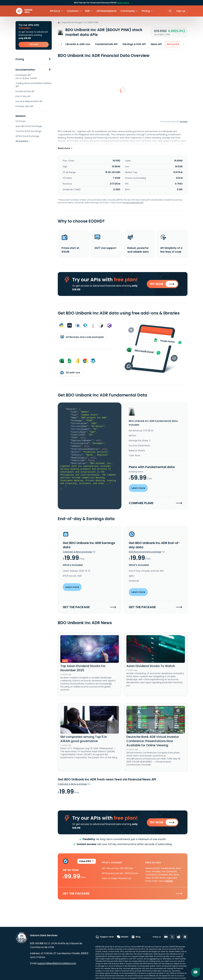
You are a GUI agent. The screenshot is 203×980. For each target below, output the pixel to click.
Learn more (123, 3)
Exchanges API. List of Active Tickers (26, 77)
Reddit (123, 937)
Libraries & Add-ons (77, 44)
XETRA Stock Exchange (27, 136)
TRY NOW (34, 44)
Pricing (20, 59)
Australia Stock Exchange (29, 126)
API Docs (55, 11)
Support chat (105, 937)
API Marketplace (106, 11)
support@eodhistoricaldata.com (57, 963)
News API (155, 44)
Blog (136, 937)
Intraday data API (25, 106)
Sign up (181, 11)
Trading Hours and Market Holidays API (34, 85)
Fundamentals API (25, 91)
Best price (172, 44)
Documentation (25, 70)
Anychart (184, 122)
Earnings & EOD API (133, 44)
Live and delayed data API (29, 101)
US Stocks (21, 121)
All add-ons (70, 373)
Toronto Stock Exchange (28, 131)
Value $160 (87, 863)
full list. (169, 882)
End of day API (23, 96)
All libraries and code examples (82, 338)
